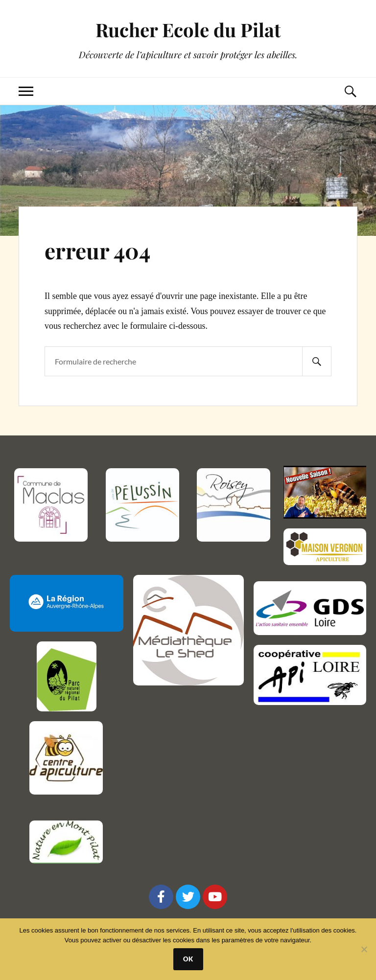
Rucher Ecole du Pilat (188, 30)
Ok (188, 959)
